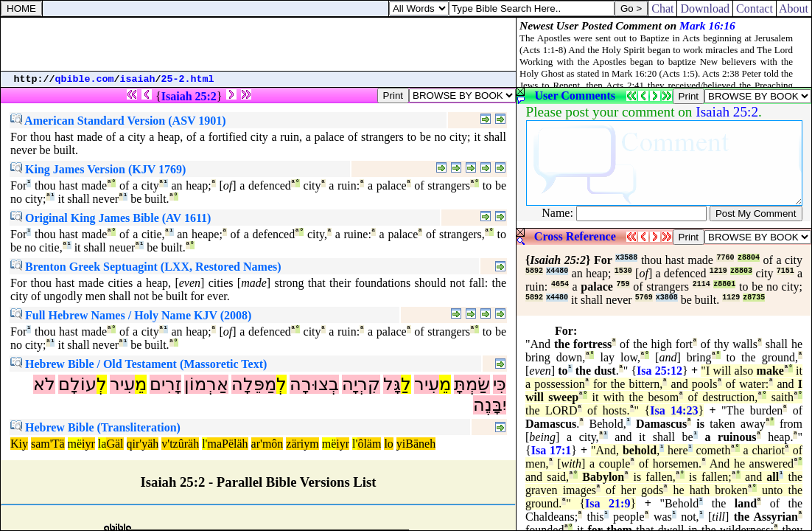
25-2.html (188, 79)
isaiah (138, 79)
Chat (662, 8)
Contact (755, 8)
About (794, 8)
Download (705, 8)
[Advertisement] (259, 44)
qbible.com (85, 79)
